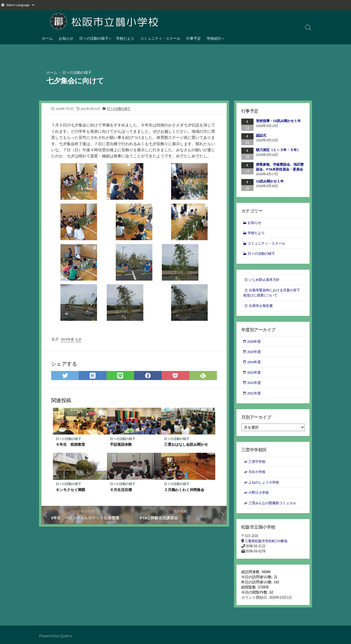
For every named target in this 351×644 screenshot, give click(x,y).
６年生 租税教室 (70, 445)
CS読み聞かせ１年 (270, 181)
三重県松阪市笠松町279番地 (267, 547)
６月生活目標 (121, 491)
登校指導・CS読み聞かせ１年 (278, 121)
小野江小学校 (259, 498)
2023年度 (254, 376)
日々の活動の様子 (94, 38)
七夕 (79, 340)
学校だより (125, 38)
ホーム (47, 38)
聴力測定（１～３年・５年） (278, 150)
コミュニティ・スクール (160, 38)
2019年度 (68, 340)
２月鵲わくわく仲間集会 (184, 491)
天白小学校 (258, 477)
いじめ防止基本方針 (265, 281)
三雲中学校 (258, 466)
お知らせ (66, 38)
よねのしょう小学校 (265, 487)
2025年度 (254, 355)
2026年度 (254, 344)
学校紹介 (214, 38)
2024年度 (254, 365)
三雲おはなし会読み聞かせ (186, 445)
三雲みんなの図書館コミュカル (274, 508)
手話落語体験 (121, 445)
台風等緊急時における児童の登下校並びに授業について (272, 295)
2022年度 (254, 386)
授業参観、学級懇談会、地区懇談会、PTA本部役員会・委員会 (280, 167)
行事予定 (194, 38)
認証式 (261, 135)
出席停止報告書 (262, 308)
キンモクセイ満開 (70, 491)
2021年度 (254, 397)
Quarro (66, 636)
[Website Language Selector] (20, 5)
